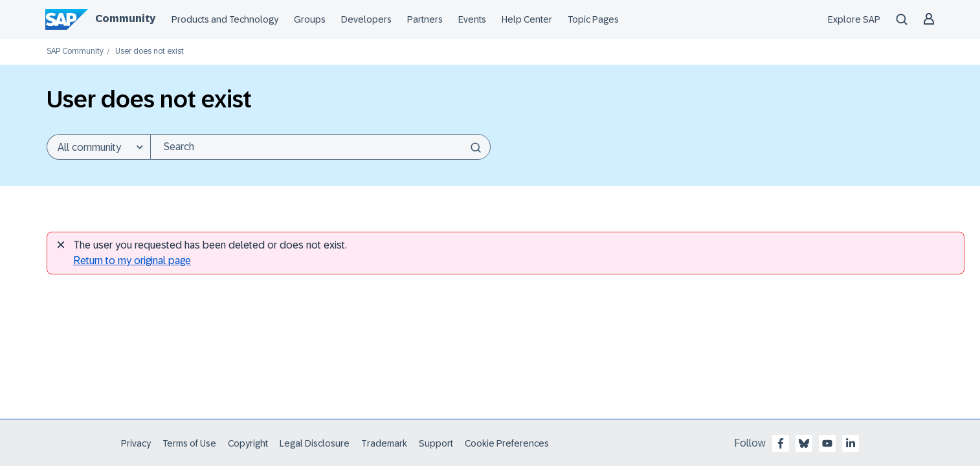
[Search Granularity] (98, 147)
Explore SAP (854, 19)
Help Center (527, 19)
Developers (366, 19)
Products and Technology (225, 19)
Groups (310, 19)
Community (125, 18)
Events (472, 19)
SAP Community (75, 51)
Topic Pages (593, 19)
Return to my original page (132, 261)
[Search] (320, 147)
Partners (425, 19)
